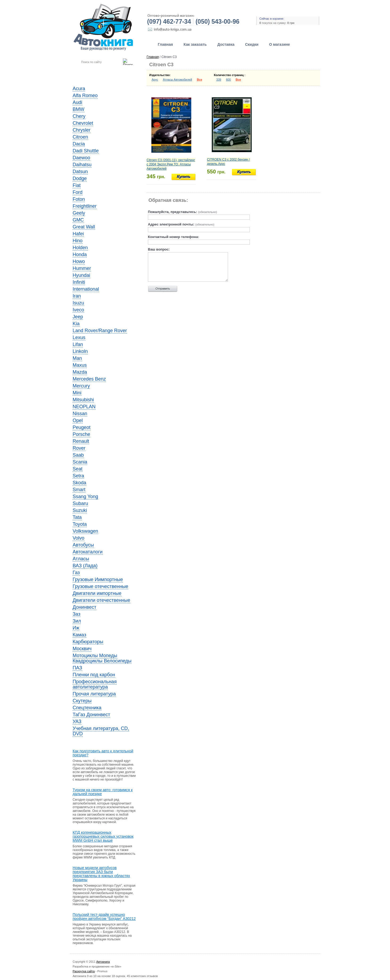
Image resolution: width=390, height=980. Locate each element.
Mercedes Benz (89, 379)
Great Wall (84, 227)
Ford (78, 192)
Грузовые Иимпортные (98, 579)
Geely (79, 213)
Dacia (79, 144)
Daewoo (81, 158)
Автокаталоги (88, 552)
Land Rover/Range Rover (100, 331)
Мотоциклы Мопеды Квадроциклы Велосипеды (102, 658)
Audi (77, 102)
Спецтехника (87, 708)
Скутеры (82, 701)
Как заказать (195, 44)
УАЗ (77, 722)
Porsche (81, 434)
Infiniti (79, 282)
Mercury (81, 386)
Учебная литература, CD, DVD (101, 731)
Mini (77, 393)
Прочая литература (94, 694)
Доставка (226, 44)
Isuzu (78, 303)
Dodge (80, 178)
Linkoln (80, 351)
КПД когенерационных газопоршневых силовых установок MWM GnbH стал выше (103, 837)
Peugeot (82, 427)
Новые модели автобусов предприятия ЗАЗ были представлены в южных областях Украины (101, 874)
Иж (76, 628)
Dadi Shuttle (86, 151)
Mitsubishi (83, 400)
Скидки (252, 44)
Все (200, 80)
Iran (77, 296)
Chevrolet (83, 123)
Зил (77, 621)
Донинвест (84, 607)
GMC (78, 220)
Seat (78, 469)
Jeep (78, 317)
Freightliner (85, 206)
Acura (79, 89)
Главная (165, 44)
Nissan (80, 414)
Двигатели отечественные (101, 600)
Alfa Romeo (85, 95)
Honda (80, 255)
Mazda (80, 372)
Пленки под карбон (94, 675)
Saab (78, 455)
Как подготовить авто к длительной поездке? (103, 753)
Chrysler (82, 130)
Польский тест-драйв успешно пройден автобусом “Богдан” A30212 (104, 917)
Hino (78, 241)
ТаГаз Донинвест (91, 715)
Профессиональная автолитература (95, 684)
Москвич (82, 649)
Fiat (77, 185)
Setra (78, 476)
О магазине (279, 44)
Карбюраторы (88, 642)
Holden (80, 248)
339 (219, 80)
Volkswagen (85, 531)
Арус (155, 80)
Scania (80, 462)
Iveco (78, 310)
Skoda (79, 483)
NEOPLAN (84, 407)
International (86, 289)
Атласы (81, 559)
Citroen (80, 137)
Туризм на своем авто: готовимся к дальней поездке (103, 792)
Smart (79, 490)
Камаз (79, 635)
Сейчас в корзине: (272, 19)
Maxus (80, 365)
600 (228, 80)
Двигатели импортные (97, 593)
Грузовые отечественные (100, 586)
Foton (79, 199)
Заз (76, 614)
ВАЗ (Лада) (85, 566)
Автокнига (103, 962)
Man (77, 358)
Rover (79, 448)
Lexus (79, 337)
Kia (76, 324)
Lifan (78, 344)
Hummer (82, 268)
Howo (79, 261)
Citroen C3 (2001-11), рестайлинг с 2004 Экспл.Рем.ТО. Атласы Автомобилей (171, 164)
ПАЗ (77, 668)
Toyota (80, 524)
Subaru (80, 503)
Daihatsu (82, 165)
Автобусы (83, 545)
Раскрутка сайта (84, 971)
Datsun (80, 172)
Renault (81, 441)
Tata (77, 517)
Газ (76, 573)
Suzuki (80, 510)
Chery (79, 116)
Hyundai (81, 275)
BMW (78, 109)
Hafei (78, 234)
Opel (78, 420)
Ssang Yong (85, 497)
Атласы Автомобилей (177, 80)
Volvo (78, 538)
